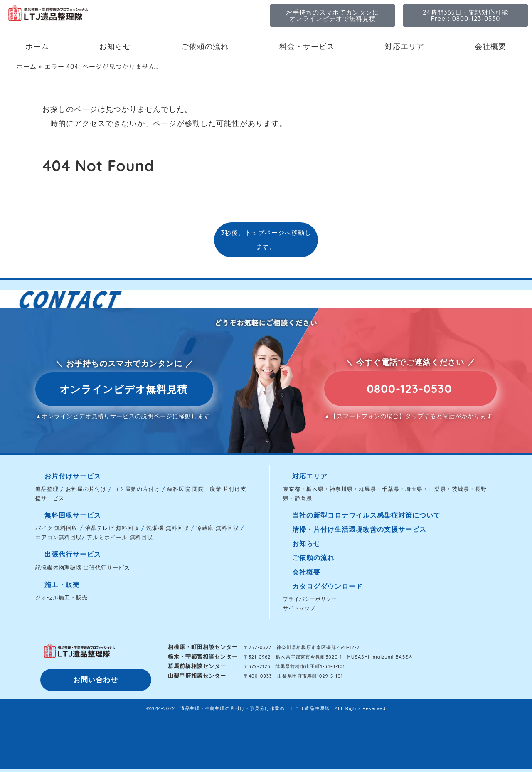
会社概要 (490, 46)
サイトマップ (299, 608)
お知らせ (115, 46)
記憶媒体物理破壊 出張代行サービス (83, 567)
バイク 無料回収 (57, 528)
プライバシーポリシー (310, 599)
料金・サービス (307, 46)
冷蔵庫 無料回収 (218, 528)
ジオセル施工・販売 (62, 597)
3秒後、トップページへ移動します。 (266, 240)
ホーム (37, 46)
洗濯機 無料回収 (168, 528)
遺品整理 (47, 489)
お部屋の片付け (86, 489)
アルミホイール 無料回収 (120, 537)
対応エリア (405, 46)
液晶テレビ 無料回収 (112, 528)
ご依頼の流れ (205, 46)
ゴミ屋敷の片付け (137, 489)
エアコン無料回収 (59, 537)
